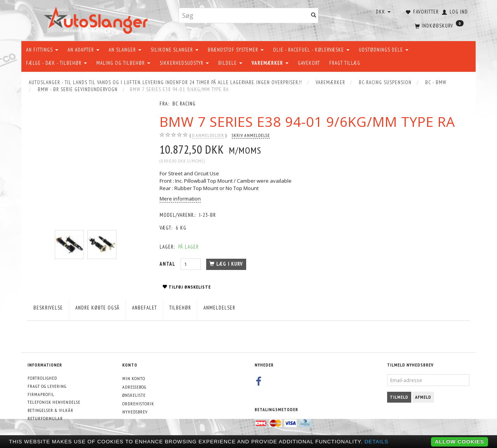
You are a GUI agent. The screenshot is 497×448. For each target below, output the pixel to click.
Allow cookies (460, 442)
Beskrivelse (48, 308)
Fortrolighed (42, 378)
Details (377, 442)
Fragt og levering (47, 386)
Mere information (180, 199)
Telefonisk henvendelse (54, 402)
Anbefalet (144, 308)
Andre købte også (97, 308)
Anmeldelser (219, 308)
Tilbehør (180, 308)
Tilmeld (399, 397)
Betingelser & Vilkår (50, 410)
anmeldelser (208, 135)
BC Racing (184, 104)
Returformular (45, 418)
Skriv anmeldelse (251, 135)
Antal (168, 264)
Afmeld (423, 397)
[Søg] (314, 16)
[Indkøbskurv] (438, 25)
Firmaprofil (41, 394)
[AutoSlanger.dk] (97, 19)
